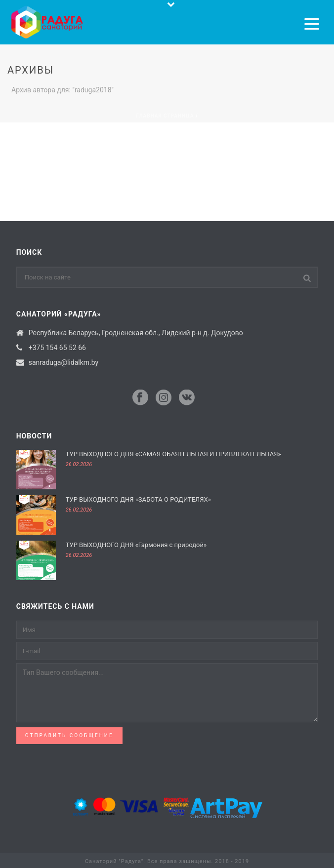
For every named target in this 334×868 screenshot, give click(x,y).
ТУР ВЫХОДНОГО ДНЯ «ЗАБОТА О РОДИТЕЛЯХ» (138, 499)
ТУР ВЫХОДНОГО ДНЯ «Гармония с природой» (136, 545)
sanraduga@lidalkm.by (64, 362)
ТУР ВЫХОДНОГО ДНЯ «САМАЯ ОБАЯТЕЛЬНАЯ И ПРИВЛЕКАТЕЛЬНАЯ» (173, 454)
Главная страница (165, 116)
